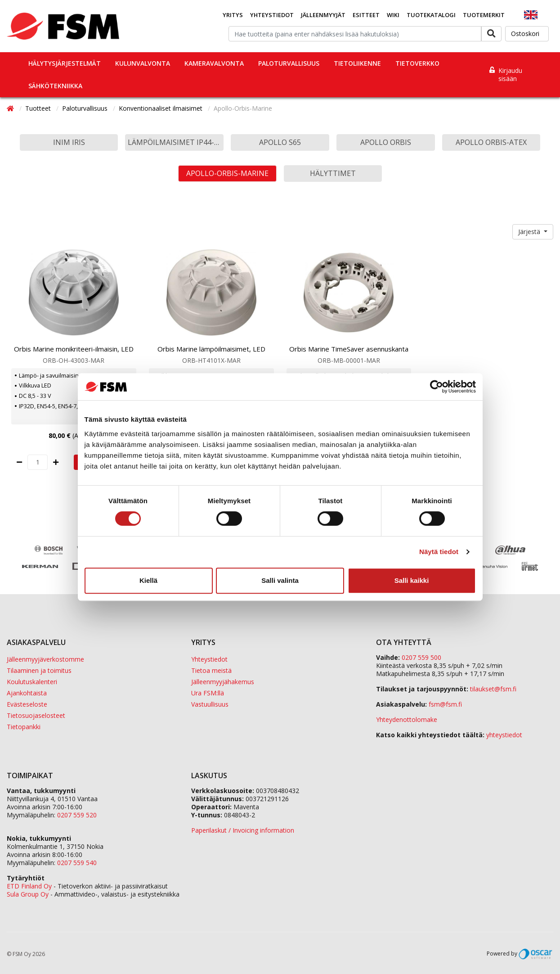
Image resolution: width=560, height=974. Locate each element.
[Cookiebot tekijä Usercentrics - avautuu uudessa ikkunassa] (437, 387)
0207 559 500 (421, 657)
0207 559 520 (77, 815)
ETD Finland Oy (29, 886)
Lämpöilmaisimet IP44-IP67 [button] (176, 142)
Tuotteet (39, 108)
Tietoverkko (417, 63)
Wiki (393, 15)
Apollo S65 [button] (280, 142)
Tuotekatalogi (431, 15)
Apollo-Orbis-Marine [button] (227, 173)
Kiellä (148, 580)
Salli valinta (280, 580)
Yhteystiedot (272, 15)
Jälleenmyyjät (323, 15)
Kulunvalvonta (143, 63)
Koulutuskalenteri (32, 682)
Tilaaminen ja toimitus (39, 670)
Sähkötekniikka (55, 86)
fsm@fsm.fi (445, 704)
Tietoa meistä (211, 670)
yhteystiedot (504, 735)
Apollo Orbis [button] (386, 142)
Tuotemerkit (484, 15)
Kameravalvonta (214, 63)
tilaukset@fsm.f (493, 689)
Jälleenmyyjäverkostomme (45, 659)
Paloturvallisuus (289, 63)
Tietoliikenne (357, 63)
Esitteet (366, 15)
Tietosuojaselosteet (36, 715)
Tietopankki (24, 727)
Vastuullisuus (210, 704)
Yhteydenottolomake (407, 719)
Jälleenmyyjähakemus (223, 682)
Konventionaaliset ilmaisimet (161, 108)
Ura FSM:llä (208, 693)
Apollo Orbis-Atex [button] (491, 142)
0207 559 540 (77, 863)
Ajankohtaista (27, 693)
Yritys (233, 15)
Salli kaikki (412, 580)
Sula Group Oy (28, 894)
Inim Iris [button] (69, 142)
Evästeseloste (27, 704)
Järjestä (530, 232)
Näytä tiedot (439, 552)
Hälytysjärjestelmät (65, 63)
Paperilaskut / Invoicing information (243, 830)
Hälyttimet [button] (333, 173)
